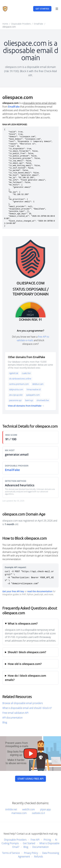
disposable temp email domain (40, 103)
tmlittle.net (11, 809)
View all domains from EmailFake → (26, 406)
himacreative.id (34, 389)
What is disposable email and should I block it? (27, 708)
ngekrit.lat (14, 373)
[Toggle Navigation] (57, 9)
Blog (5, 722)
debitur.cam (38, 384)
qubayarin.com (33, 395)
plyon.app (46, 809)
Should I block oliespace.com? (27, 652)
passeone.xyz (15, 400)
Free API (35, 840)
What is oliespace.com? (23, 623)
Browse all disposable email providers (23, 703)
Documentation (40, 847)
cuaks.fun (26, 373)
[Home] (5, 9)
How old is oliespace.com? (25, 664)
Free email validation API (15, 713)
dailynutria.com (16, 389)
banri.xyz (29, 400)
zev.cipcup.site (16, 395)
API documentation (12, 718)
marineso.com (19, 813)
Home (5, 24)
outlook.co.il (38, 813)
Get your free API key (13, 591)
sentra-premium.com (19, 384)
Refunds (38, 857)
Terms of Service (11, 853)
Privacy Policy (31, 853)
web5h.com (29, 809)
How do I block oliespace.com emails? (25, 678)
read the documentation (40, 591)
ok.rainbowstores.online (20, 379)
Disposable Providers (21, 24)
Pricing (47, 840)
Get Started (29, 843)
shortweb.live (43, 400)
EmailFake (39, 24)
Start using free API (30, 779)
